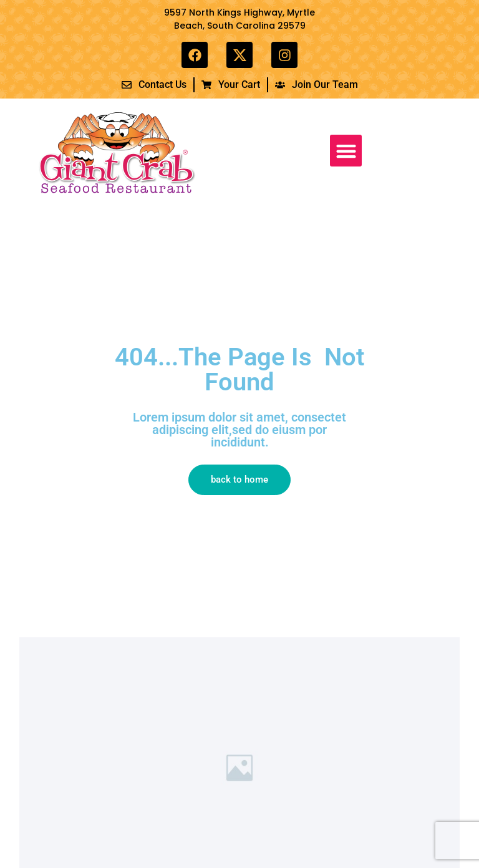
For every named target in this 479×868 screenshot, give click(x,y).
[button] (346, 151)
